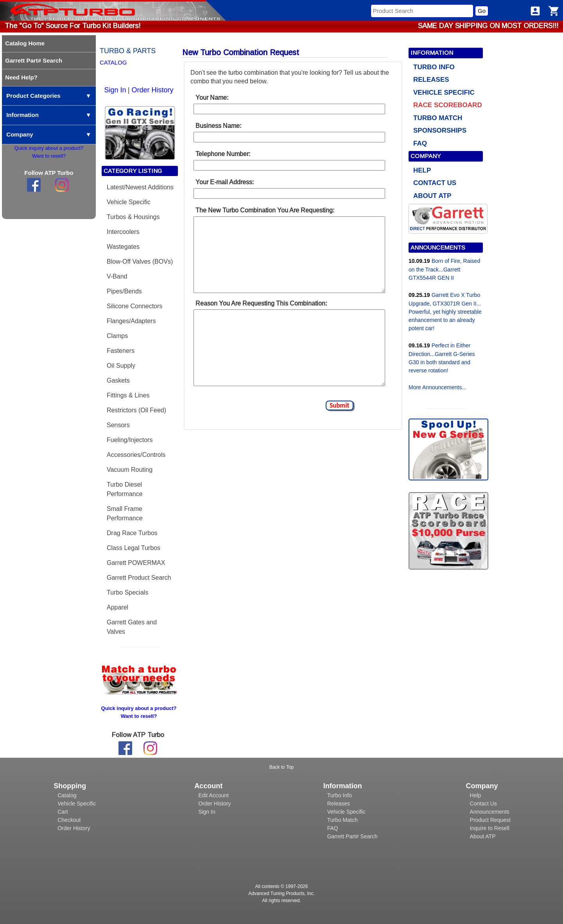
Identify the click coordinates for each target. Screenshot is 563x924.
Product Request (490, 820)
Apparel (117, 607)
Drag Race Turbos (132, 533)
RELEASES (431, 80)
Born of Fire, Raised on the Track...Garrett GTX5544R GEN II (444, 269)
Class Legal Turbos (134, 548)
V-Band (117, 276)
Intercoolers (123, 232)
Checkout (69, 820)
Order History (152, 90)
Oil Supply (121, 366)
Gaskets (118, 380)
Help (476, 795)
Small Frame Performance (125, 513)
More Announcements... (437, 387)
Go (482, 11)
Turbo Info (340, 795)
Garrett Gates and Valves (132, 627)
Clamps (117, 336)
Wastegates (123, 247)
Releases (339, 804)
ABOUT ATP (432, 196)
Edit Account (213, 795)
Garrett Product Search (139, 578)
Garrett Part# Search (352, 836)
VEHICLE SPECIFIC (444, 93)
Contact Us (483, 804)
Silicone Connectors (134, 306)
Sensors (118, 425)
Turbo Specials (127, 592)
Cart (63, 812)
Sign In (115, 90)
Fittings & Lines (128, 395)
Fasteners (121, 351)
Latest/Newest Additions (140, 187)
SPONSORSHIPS (440, 130)
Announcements (490, 812)
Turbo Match (342, 820)
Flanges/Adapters (131, 321)
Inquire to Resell (490, 828)
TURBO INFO (434, 67)
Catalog (67, 795)
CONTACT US (435, 183)
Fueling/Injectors (130, 440)
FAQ (420, 143)
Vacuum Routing (130, 470)
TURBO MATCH (438, 118)
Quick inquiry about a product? (49, 148)
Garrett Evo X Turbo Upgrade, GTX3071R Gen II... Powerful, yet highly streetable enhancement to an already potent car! (445, 312)
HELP (422, 170)
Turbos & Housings (133, 217)
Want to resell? (49, 156)
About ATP (483, 836)
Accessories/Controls (136, 455)
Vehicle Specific (129, 202)
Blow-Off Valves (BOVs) (140, 262)
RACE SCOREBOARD (448, 105)
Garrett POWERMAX (136, 563)
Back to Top (281, 767)
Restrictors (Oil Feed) (136, 410)
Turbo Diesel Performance (125, 489)
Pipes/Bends (124, 291)
